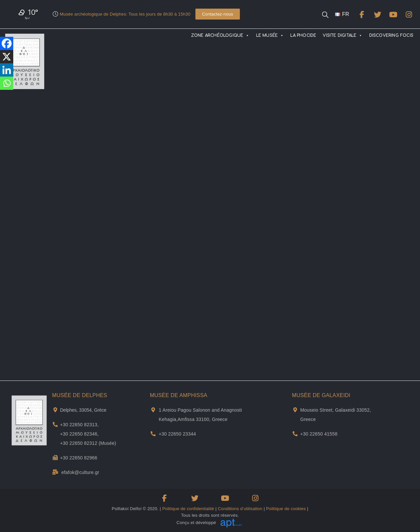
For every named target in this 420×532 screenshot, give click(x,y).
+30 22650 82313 (79, 425)
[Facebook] (7, 43)
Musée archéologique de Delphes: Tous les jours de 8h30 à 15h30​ (125, 14)
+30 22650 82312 (79, 443)
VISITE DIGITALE (343, 35)
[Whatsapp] (7, 83)
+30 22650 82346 (79, 434)
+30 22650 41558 (319, 434)
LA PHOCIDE (303, 35)
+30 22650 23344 (177, 434)
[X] (7, 57)
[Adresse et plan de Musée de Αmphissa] (153, 410)
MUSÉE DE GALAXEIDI (321, 395)
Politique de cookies (286, 509)
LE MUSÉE (270, 35)
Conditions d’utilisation (240, 509)
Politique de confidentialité (188, 509)
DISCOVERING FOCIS (391, 35)
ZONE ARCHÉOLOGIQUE (220, 35)
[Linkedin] (7, 70)
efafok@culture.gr (80, 472)
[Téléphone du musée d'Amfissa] (153, 434)
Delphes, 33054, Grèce (83, 410)
